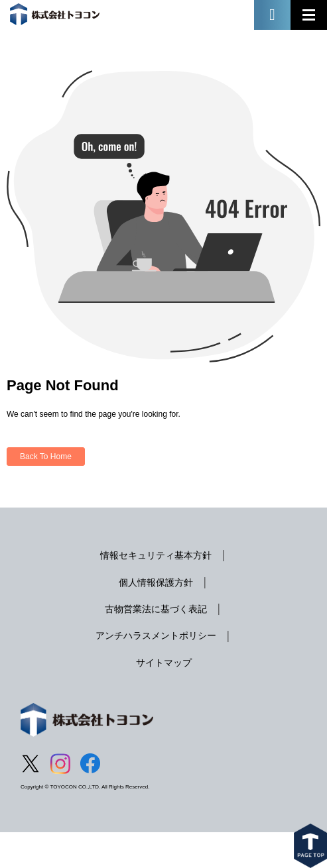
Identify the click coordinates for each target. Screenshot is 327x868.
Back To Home (46, 457)
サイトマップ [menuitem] (164, 663)
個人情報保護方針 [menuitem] (156, 582)
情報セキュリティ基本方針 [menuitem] (156, 555)
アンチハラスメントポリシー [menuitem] (156, 635)
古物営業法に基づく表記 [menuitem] (156, 609)
